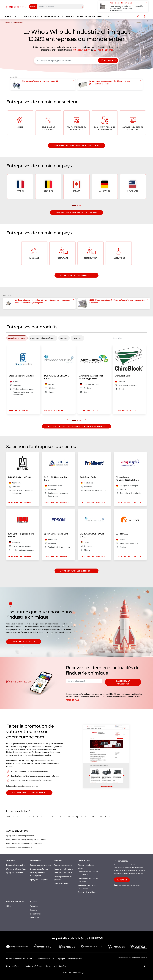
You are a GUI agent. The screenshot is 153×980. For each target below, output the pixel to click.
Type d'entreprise (105, 50)
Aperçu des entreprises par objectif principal (24, 843)
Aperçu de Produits (62, 883)
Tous (32, 7)
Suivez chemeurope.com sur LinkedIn (127, 886)
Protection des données (56, 966)
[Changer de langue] (144, 17)
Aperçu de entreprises (39, 879)
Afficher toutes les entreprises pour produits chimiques (76, 426)
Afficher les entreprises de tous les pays (76, 213)
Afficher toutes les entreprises (76, 275)
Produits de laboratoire (64, 869)
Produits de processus (63, 873)
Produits (34, 910)
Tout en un (34, 918)
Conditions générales (33, 966)
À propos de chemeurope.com (70, 959)
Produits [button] (35, 16)
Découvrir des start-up (24, 642)
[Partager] (138, 17)
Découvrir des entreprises (40, 865)
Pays (88, 50)
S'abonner (122, 880)
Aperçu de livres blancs (87, 892)
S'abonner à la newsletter (123, 682)
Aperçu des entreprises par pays (19, 847)
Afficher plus (75, 700)
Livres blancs (35, 914)
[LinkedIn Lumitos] (145, 966)
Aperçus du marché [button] (50, 16)
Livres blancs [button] (67, 16)
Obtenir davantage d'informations (29, 793)
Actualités (34, 906)
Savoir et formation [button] (86, 16)
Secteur (79, 50)
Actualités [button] (10, 16)
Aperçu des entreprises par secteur (20, 836)
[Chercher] (82, 7)
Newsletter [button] (103, 16)
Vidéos (9, 906)
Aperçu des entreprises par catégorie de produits (26, 839)
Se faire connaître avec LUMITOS (19, 959)
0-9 (9, 816)
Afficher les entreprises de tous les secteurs (77, 145)
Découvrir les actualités (16, 865)
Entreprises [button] (23, 16)
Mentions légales (13, 966)
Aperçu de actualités (15, 873)
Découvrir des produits (63, 865)
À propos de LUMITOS (45, 959)
